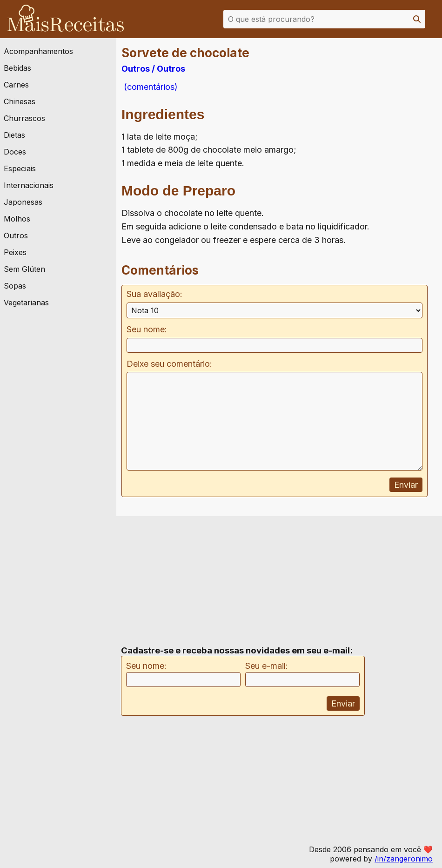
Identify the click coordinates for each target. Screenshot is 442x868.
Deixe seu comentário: (169, 364)
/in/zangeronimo (404, 859)
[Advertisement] (369, 139)
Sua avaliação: (154, 294)
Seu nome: (147, 329)
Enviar (406, 485)
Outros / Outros (153, 69)
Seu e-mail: (267, 666)
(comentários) (150, 87)
